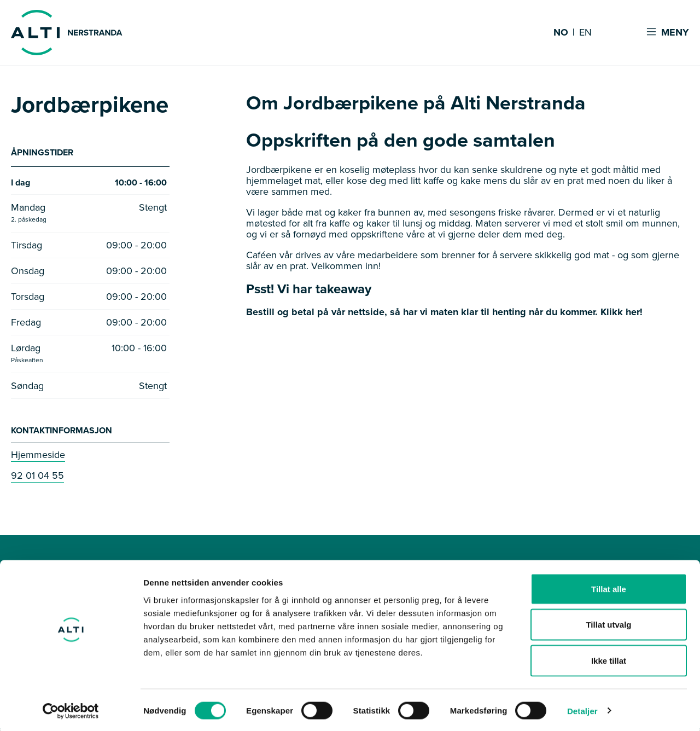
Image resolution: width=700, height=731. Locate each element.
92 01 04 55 (37, 478)
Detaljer (582, 709)
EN (585, 33)
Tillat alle (609, 587)
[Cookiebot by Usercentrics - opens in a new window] (71, 710)
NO (561, 33)
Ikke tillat (609, 659)
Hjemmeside (38, 457)
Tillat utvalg (608, 623)
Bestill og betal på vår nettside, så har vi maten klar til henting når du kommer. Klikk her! (444, 312)
